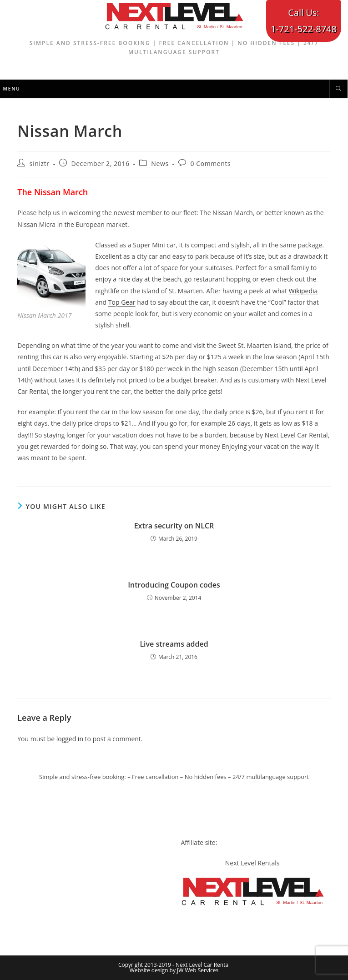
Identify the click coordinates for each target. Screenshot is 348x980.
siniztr (40, 163)
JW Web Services (198, 970)
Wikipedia (303, 291)
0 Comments (210, 163)
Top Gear (122, 302)
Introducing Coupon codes (174, 585)
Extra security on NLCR (174, 526)
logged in (70, 739)
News (160, 163)
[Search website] (338, 89)
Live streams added (174, 644)
